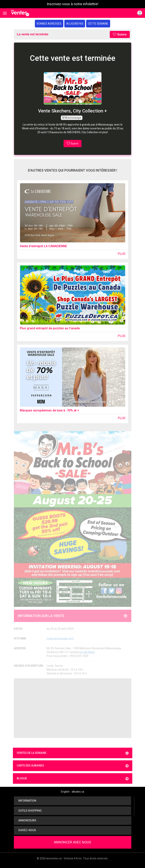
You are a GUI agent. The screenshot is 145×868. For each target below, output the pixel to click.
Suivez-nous (26, 830)
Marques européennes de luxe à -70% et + (49, 410)
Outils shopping (29, 811)
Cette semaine (98, 24)
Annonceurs (26, 820)
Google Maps (87, 652)
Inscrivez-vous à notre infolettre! (72, 4)
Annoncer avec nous (72, 842)
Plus (122, 254)
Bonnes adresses (49, 24)
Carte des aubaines (73, 766)
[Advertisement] (73, 708)
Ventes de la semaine (73, 753)
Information (26, 801)
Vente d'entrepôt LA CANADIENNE (43, 246)
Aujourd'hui (75, 24)
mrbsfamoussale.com (60, 638)
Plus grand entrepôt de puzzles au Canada (50, 328)
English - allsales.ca (72, 792)
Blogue (73, 779)
